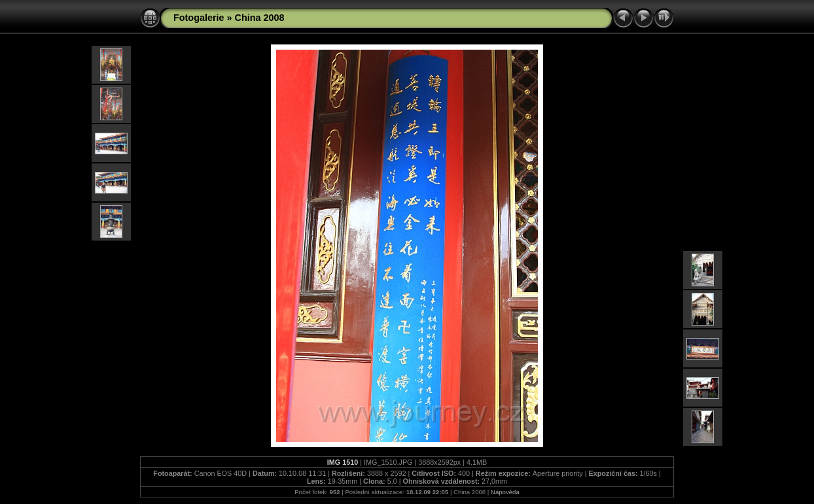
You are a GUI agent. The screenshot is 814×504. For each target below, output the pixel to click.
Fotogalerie (199, 18)
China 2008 (260, 18)
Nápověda (505, 492)
